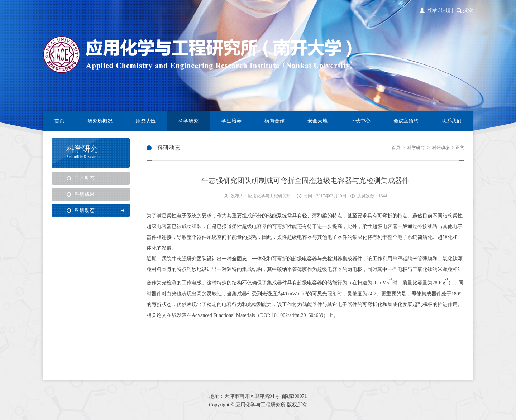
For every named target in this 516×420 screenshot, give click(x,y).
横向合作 (274, 121)
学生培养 (231, 121)
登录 (432, 10)
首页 (59, 121)
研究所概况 (100, 121)
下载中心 (360, 121)
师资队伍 (145, 121)
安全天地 (317, 121)
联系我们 (451, 121)
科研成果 (85, 194)
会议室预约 (406, 121)
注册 (446, 10)
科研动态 (85, 210)
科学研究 (188, 121)
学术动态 (85, 178)
